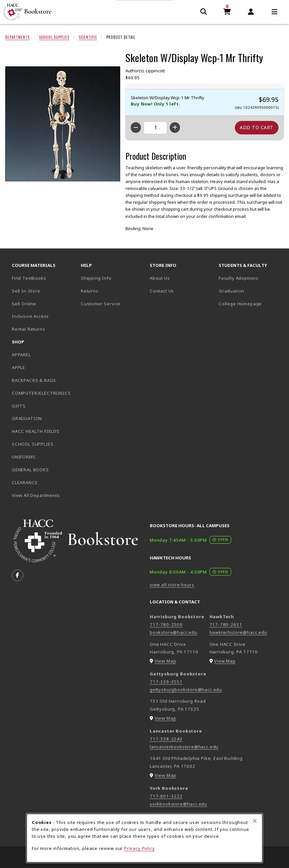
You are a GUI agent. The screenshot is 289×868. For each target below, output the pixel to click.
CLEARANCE (25, 482)
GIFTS (19, 406)
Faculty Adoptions (239, 278)
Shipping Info (96, 278)
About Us (160, 278)
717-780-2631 (226, 624)
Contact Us (162, 291)
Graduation (232, 291)
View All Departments (36, 495)
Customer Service (101, 304)
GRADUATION (27, 418)
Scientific (88, 37)
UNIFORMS (24, 457)
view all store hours (172, 585)
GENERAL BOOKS (30, 470)
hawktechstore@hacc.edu (238, 632)
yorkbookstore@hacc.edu (178, 804)
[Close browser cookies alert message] (255, 821)
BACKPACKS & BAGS (34, 380)
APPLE (19, 367)
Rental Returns (29, 329)
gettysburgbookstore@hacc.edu (186, 690)
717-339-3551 (166, 682)
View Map (166, 661)
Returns (90, 291)
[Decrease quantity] (136, 128)
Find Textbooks (29, 278)
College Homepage (251, 304)
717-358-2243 (166, 739)
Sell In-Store (26, 291)
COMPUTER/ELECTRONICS (41, 393)
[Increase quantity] (175, 128)
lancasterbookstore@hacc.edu (184, 747)
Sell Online (24, 304)
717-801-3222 (166, 796)
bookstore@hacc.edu (174, 632)
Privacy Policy (140, 848)
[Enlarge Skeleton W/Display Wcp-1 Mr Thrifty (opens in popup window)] (63, 124)
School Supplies (54, 37)
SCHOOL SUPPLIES (33, 444)
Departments (17, 37)
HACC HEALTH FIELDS (36, 431)
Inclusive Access (30, 316)
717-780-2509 (166, 624)
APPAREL (21, 355)
